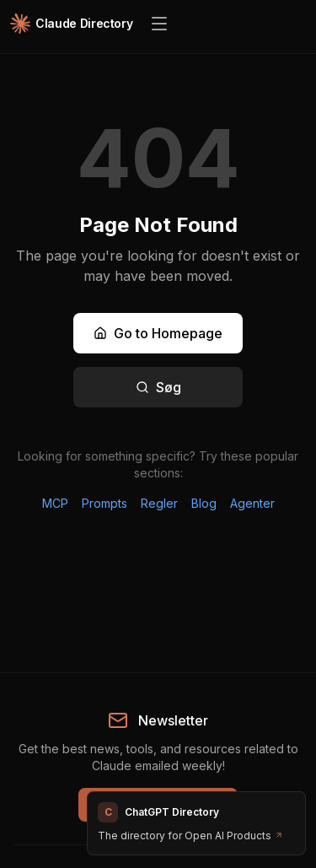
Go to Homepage (158, 333)
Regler (159, 503)
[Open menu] (159, 24)
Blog (204, 503)
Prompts (104, 503)
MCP (55, 503)
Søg (158, 387)
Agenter (252, 503)
